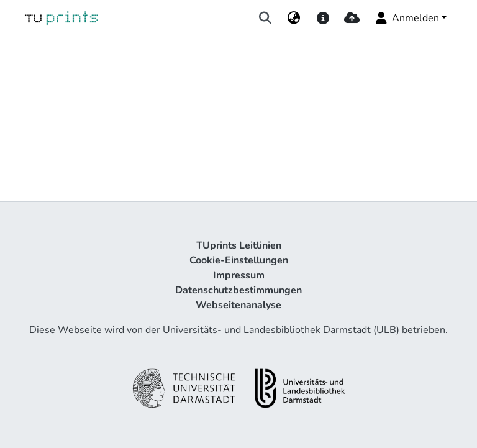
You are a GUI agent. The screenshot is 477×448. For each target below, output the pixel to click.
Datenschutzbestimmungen (238, 290)
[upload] (352, 18)
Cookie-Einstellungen (239, 260)
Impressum (239, 275)
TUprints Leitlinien (239, 245)
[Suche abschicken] (266, 18)
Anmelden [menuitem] (407, 18)
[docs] (323, 18)
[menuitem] (294, 18)
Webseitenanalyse (238, 305)
